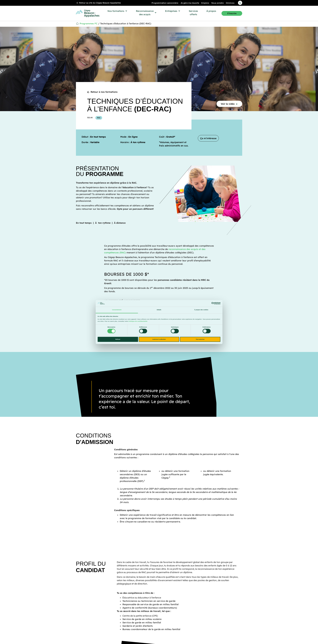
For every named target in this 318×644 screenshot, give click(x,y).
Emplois (205, 3)
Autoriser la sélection (159, 339)
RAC (99, 118)
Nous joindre (217, 3)
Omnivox (230, 3)
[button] (118, 11)
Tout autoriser (200, 339)
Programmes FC (89, 23)
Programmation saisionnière (165, 3)
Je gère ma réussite (190, 3)
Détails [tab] (159, 310)
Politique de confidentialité (138, 321)
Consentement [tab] (117, 310)
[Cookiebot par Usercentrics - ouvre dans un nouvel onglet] (208, 303)
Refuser (118, 339)
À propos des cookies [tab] (201, 310)
